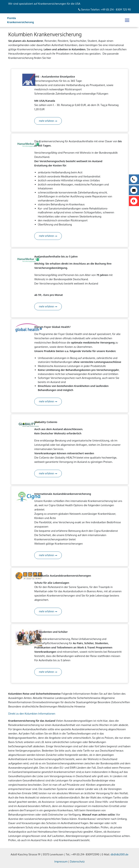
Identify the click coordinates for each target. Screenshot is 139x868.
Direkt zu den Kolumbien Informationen (32, 714)
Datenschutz (77, 862)
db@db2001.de (119, 854)
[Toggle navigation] (127, 20)
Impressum (61, 862)
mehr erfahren (48, 121)
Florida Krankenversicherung (21, 20)
